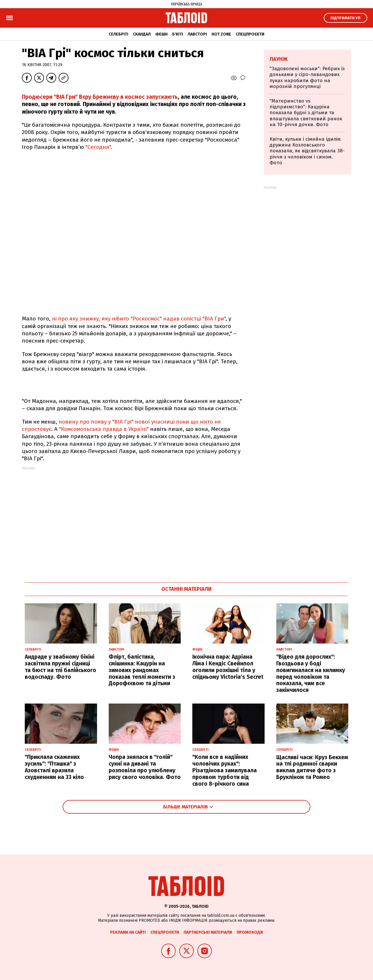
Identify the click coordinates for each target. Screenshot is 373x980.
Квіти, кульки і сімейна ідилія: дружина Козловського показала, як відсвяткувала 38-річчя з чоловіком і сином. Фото (307, 151)
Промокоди (250, 932)
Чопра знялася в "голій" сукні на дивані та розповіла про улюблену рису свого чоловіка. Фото (145, 767)
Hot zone (221, 34)
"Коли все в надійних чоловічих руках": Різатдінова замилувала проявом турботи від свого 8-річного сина (225, 770)
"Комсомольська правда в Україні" (104, 429)
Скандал (142, 34)
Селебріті (118, 34)
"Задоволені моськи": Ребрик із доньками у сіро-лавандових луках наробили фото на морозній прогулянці (307, 77)
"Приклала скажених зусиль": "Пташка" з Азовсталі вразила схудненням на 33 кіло (54, 767)
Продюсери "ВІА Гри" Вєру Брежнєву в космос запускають (100, 97)
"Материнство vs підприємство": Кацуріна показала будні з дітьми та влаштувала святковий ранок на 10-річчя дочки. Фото (306, 113)
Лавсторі (197, 34)
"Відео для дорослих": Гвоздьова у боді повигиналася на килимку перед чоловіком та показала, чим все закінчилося (311, 673)
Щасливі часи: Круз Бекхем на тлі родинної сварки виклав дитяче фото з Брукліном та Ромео (312, 767)
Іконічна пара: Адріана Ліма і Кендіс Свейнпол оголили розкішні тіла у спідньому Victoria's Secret (228, 667)
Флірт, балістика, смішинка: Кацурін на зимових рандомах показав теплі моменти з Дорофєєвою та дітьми (142, 670)
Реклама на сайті (128, 932)
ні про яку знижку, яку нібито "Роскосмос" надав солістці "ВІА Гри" (138, 319)
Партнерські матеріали (208, 932)
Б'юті (178, 34)
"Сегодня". (99, 147)
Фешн (161, 34)
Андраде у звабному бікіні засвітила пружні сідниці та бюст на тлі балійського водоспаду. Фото (60, 667)
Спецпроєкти (250, 34)
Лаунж (279, 59)
